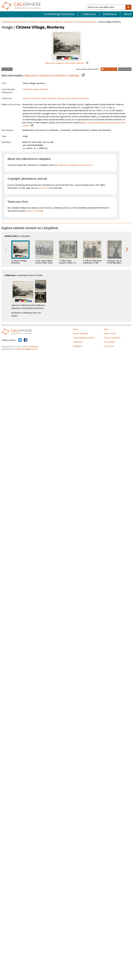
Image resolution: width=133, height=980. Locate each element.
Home (76, 329)
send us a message (35, 211)
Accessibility (109, 342)
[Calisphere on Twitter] (20, 340)
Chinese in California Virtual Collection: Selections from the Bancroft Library (63, 22)
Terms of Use (110, 334)
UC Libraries (33, 347)
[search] (128, 7)
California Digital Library (27, 349)
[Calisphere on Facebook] (25, 340)
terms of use (44, 188)
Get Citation (7, 69)
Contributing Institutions (59, 14)
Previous (6, 249)
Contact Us (109, 346)
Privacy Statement (112, 338)
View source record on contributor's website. (52, 76)
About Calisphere (81, 334)
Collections (89, 14)
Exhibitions (110, 14)
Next (127, 249)
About (128, 14)
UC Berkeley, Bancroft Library (15, 22)
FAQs (106, 329)
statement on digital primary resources (75, 165)
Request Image (125, 69)
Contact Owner (109, 69)
